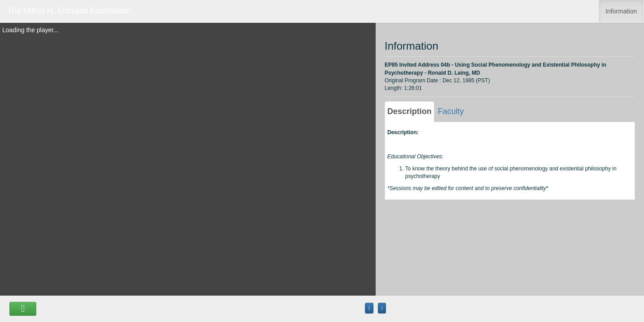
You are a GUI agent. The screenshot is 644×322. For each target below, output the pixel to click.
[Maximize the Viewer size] (369, 308)
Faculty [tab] (451, 111)
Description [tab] (409, 111)
